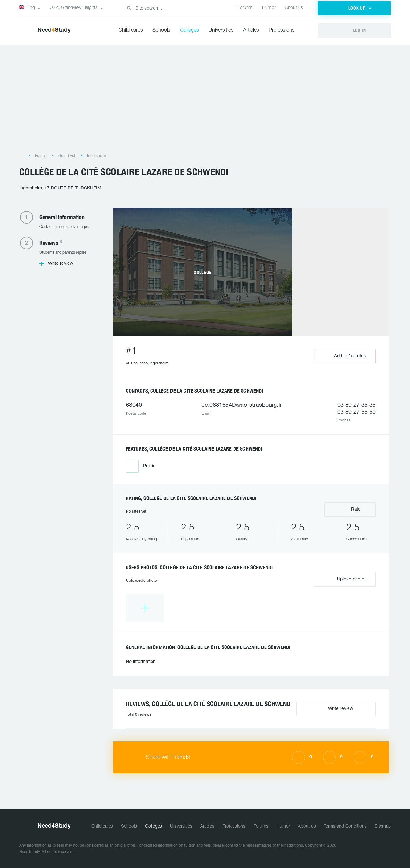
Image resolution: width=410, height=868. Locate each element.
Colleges (189, 30)
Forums (245, 8)
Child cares (131, 30)
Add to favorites (345, 356)
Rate (350, 509)
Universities (221, 30)
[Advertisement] (205, 102)
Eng (27, 8)
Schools (161, 30)
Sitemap (383, 826)
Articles (251, 30)
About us (294, 8)
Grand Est (67, 156)
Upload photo (345, 579)
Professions (282, 30)
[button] (354, 8)
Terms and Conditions (345, 826)
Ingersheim (97, 156)
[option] (145, 608)
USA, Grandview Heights (74, 8)
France (41, 156)
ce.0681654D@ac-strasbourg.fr (242, 405)
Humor (269, 8)
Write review (61, 264)
